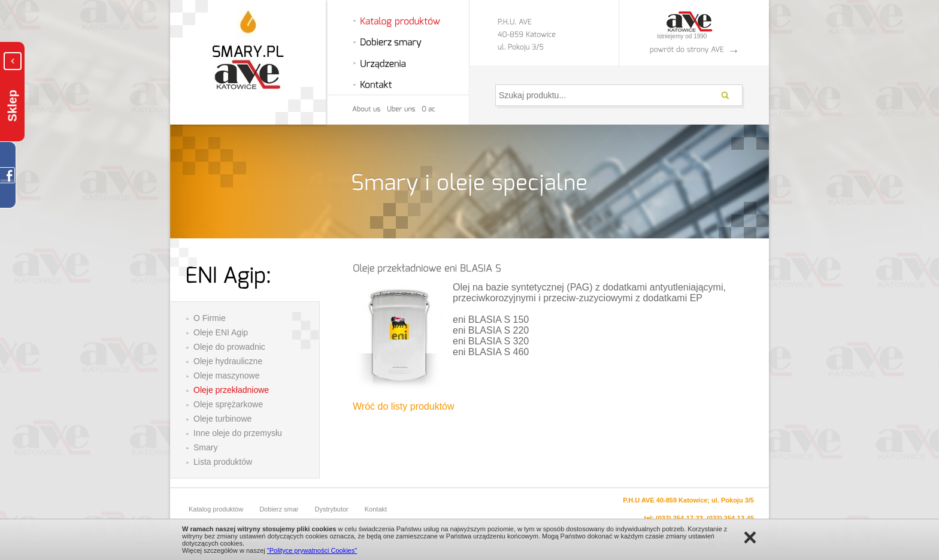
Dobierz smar (279, 509)
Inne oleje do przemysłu (238, 433)
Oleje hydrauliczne (228, 361)
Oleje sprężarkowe (228, 404)
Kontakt (376, 509)
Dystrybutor (332, 509)
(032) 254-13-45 (730, 518)
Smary (205, 447)
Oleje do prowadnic (229, 347)
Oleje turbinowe (222, 419)
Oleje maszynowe (227, 376)
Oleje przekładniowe (231, 390)
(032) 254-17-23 (679, 518)
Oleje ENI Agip (221, 332)
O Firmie (210, 318)
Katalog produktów (216, 509)
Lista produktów (223, 462)
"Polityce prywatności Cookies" (312, 550)
